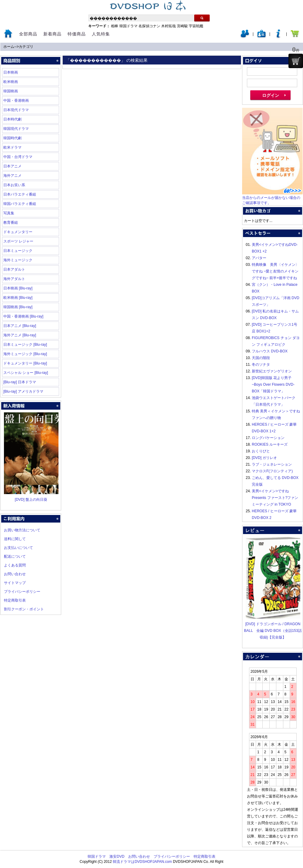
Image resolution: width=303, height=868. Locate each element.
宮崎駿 (182, 26)
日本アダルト (14, 269)
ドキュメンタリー (18, 232)
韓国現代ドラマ (16, 129)
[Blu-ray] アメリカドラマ (23, 391)
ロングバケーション (268, 438)
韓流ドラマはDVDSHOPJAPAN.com (142, 862)
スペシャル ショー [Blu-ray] (26, 373)
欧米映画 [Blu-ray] (18, 298)
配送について (15, 556)
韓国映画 (11, 91)
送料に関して (15, 539)
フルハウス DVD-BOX (270, 351)
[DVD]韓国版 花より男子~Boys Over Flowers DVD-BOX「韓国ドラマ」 (273, 384)
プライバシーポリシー (22, 592)
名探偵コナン (149, 26)
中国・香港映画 (16, 101)
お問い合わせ (15, 574)
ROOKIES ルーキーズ (270, 444)
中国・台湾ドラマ (18, 157)
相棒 (115, 26)
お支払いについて (18, 548)
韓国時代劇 (12, 138)
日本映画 (11, 72)
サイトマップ (15, 583)
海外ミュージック (18, 260)
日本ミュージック (18, 251)
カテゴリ (26, 47)
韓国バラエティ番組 (20, 204)
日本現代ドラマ (16, 110)
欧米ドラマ (12, 147)
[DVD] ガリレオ (264, 458)
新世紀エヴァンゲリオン (272, 371)
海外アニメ (12, 176)
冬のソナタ (261, 365)
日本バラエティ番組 (20, 194)
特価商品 (77, 34)
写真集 (9, 213)
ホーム (9, 47)
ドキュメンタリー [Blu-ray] (25, 363)
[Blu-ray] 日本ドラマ (20, 382)
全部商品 (28, 34)
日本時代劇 (12, 119)
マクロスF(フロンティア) (272, 471)
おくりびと (261, 451)
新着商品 (52, 34)
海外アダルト (14, 279)
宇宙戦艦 (196, 26)
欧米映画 (11, 82)
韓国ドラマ (128, 26)
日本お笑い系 (14, 185)
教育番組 (11, 223)
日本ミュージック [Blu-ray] (25, 345)
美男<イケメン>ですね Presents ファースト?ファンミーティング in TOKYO (275, 498)
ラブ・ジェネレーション (272, 464)
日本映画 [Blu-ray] (18, 288)
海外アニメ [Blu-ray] (20, 335)
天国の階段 (261, 358)
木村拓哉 (168, 26)
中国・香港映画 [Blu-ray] (23, 316)
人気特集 (101, 34)
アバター (259, 258)
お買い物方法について (22, 530)
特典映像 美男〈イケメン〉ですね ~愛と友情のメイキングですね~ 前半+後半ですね (275, 271)
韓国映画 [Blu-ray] (18, 307)
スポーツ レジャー (18, 241)
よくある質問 (15, 565)
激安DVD (117, 856)
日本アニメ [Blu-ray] (20, 326)
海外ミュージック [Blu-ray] (25, 354)
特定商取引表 (15, 600)
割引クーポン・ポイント (24, 609)
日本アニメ (12, 166)
